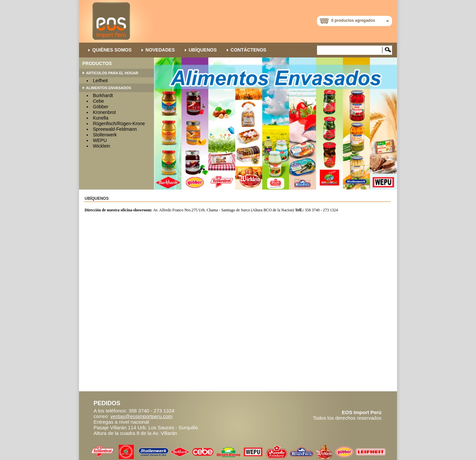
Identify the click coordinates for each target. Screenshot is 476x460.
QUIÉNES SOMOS (112, 50)
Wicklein (101, 146)
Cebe (98, 101)
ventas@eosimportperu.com (141, 416)
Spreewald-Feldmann (115, 129)
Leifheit (100, 81)
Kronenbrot (104, 112)
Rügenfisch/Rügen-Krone (119, 124)
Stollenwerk (105, 135)
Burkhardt (103, 95)
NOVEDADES (160, 50)
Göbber (101, 107)
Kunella (101, 118)
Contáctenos (249, 50)
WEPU (100, 140)
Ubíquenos (203, 50)
